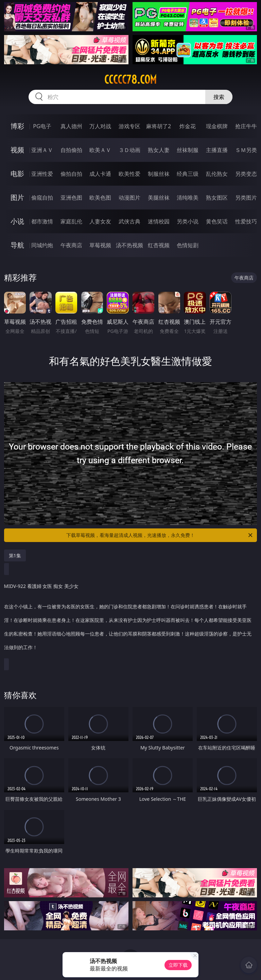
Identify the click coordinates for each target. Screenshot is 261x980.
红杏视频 (159, 245)
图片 (17, 197)
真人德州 (71, 126)
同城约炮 (42, 245)
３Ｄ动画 (129, 150)
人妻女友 (100, 221)
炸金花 (188, 126)
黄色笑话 (217, 221)
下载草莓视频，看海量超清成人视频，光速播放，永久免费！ (160, 535)
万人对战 (100, 126)
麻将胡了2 (159, 126)
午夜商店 (71, 245)
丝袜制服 (188, 150)
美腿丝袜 (159, 198)
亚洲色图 (71, 198)
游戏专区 (129, 126)
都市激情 (42, 221)
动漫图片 (129, 198)
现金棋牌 (217, 126)
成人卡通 (100, 174)
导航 (17, 245)
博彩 (17, 126)
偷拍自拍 (71, 174)
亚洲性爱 (42, 174)
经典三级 (188, 174)
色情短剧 (188, 245)
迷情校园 (159, 221)
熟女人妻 (159, 150)
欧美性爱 (129, 174)
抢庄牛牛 (246, 126)
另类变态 (246, 174)
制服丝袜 (159, 174)
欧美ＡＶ (100, 150)
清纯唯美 (188, 198)
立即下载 (178, 965)
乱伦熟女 (217, 174)
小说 (17, 221)
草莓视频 (100, 245)
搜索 (219, 97)
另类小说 (188, 221)
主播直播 (217, 150)
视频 (17, 150)
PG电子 (42, 126)
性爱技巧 (246, 221)
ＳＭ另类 (246, 150)
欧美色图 (100, 198)
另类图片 (246, 198)
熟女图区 (217, 198)
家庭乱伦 (71, 221)
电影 (17, 174)
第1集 (15, 555)
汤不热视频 (129, 245)
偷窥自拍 (42, 198)
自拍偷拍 (71, 150)
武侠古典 (129, 221)
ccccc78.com (130, 80)
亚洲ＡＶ (42, 150)
